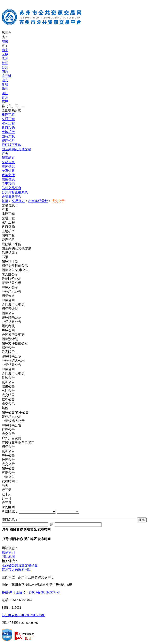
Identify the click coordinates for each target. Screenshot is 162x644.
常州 (5, 63)
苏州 (5, 67)
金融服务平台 (11, 197)
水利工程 (8, 123)
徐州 (5, 59)
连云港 (7, 76)
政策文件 (8, 175)
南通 (5, 72)
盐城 (5, 85)
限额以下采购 (11, 145)
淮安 (5, 80)
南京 (5, 50)
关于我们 (8, 184)
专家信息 (8, 171)
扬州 (5, 89)
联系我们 (8, 552)
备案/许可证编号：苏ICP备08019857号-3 (31, 592)
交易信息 (8, 162)
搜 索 (142, 520)
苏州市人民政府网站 (16, 570)
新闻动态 (8, 158)
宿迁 (5, 102)
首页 (5, 154)
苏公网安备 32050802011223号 (23, 615)
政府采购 (8, 128)
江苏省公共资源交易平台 (20, 565)
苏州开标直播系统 (15, 192)
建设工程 (8, 115)
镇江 (5, 93)
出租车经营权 (38, 201)
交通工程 (8, 119)
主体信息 (8, 166)
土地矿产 (8, 132)
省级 (5, 41)
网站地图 (8, 557)
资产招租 (8, 141)
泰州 (5, 97)
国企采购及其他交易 (16, 149)
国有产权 (8, 136)
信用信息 (8, 179)
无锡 (5, 54)
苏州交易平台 (11, 188)
